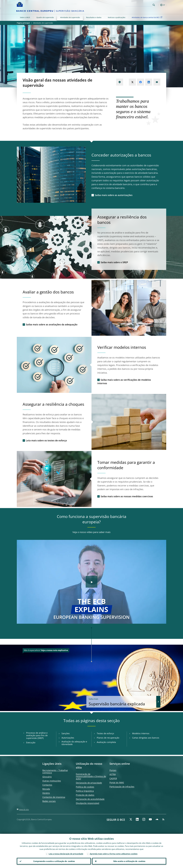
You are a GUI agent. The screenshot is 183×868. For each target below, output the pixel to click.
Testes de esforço (105, 733)
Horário (46, 793)
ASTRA (113, 774)
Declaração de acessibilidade (90, 799)
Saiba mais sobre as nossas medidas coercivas (127, 496)
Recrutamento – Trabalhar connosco (55, 771)
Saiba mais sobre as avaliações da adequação (52, 324)
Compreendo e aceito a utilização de (54, 861)
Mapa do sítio (24, 809)
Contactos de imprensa (54, 797)
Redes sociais (49, 801)
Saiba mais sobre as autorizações (114, 195)
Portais (113, 770)
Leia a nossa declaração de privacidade (66, 854)
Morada (46, 789)
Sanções (66, 733)
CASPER (113, 778)
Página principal (23, 23)
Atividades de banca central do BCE (147, 17)
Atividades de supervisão (70, 17)
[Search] (140, 5)
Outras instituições (52, 781)
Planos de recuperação (108, 738)
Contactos (47, 785)
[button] (158, 5)
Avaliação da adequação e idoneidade (74, 743)
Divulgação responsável (88, 803)
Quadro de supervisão (45, 17)
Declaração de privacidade (89, 783)
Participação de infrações (122, 787)
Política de (85, 787)
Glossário (47, 777)
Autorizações (68, 738)
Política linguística (85, 791)
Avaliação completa (106, 742)
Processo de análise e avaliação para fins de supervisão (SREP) (37, 735)
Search (154, 5)
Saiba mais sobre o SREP (114, 262)
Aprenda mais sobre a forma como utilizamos (114, 854)
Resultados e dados (94, 17)
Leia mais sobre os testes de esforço (46, 440)
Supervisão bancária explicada (124, 702)
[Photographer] (165, 71)
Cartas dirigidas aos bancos (146, 738)
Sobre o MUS (25, 17)
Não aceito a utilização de (129, 861)
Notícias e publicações (117, 17)
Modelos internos (141, 733)
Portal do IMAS (117, 783)
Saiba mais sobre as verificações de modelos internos (124, 382)
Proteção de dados (85, 795)
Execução (31, 743)
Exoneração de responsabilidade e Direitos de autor (91, 776)
